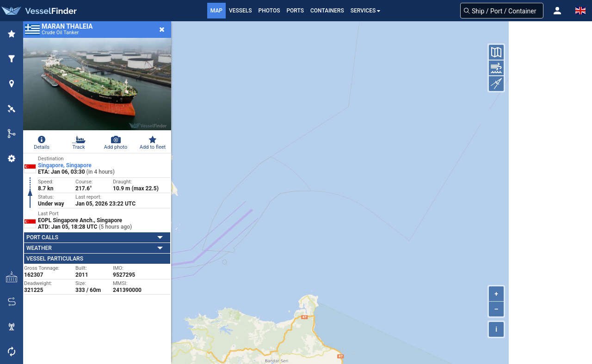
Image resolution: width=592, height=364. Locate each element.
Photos (269, 11)
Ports (295, 11)
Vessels (240, 11)
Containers (327, 11)
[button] (557, 11)
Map (216, 11)
